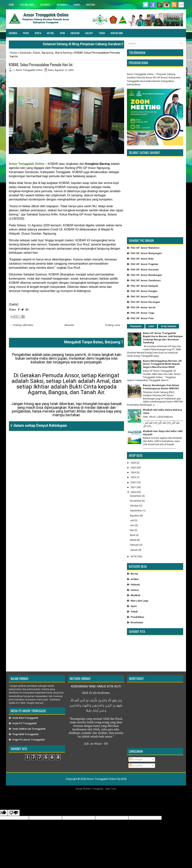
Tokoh (102, 33)
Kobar (37, 53)
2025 (133, 468)
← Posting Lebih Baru (22, 325)
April (132, 535)
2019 (133, 556)
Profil (26, 33)
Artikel (51, 33)
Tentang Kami (28, 4)
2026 (133, 463)
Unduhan (75, 33)
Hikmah (77, 5)
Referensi (63, 4)
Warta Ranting (63, 53)
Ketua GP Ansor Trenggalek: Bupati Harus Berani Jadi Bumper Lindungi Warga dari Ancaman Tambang (163, 338)
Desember (136, 496)
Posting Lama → (114, 325)
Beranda (13, 33)
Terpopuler (136, 326)
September (136, 511)
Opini (62, 33)
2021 (133, 487)
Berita (38, 33)
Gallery (89, 33)
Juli (132, 520)
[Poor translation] (14, 813)
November (136, 501)
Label (151, 326)
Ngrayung (48, 53)
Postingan (136, 759)
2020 (133, 492)
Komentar (136, 766)
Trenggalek (97, 789)
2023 (133, 477)
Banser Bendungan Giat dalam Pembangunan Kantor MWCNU (161, 387)
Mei (132, 530)
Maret (133, 540)
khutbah (91, 5)
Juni (132, 525)
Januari (134, 550)
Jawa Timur (111, 789)
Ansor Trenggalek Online (102, 779)
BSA (124, 779)
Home (11, 5)
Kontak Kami (117, 33)
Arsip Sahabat (168, 326)
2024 (133, 472)
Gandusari (25, 53)
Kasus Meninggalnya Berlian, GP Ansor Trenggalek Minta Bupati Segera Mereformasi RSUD (162, 364)
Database (47, 4)
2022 (133, 482)
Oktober (134, 506)
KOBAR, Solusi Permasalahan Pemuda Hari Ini (41, 65)
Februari (134, 545)
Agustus (135, 516)
